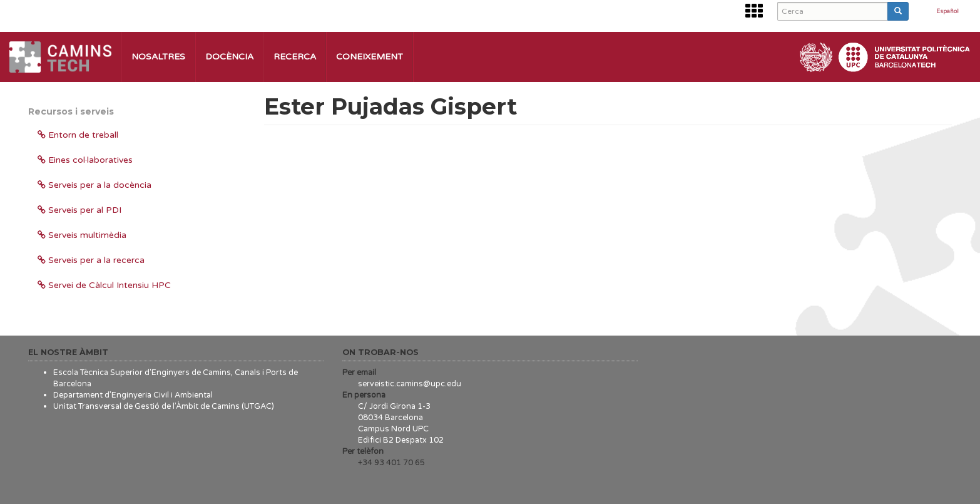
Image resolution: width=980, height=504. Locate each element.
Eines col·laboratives (85, 160)
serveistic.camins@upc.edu (410, 384)
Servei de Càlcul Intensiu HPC (104, 285)
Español (947, 12)
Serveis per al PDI (79, 210)
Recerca (295, 57)
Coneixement (370, 57)
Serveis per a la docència (94, 185)
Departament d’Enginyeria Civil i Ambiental (133, 395)
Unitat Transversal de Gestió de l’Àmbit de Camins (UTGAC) (164, 406)
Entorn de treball (78, 135)
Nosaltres (158, 57)
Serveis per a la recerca (91, 260)
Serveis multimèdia (82, 235)
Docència (229, 57)
